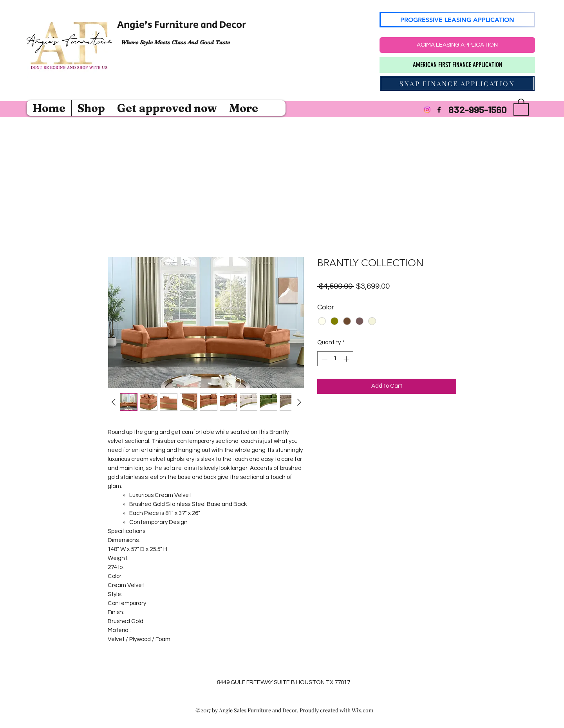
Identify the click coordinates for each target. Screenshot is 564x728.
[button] (521, 107)
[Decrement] (324, 359)
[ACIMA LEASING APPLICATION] (457, 45)
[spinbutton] (335, 359)
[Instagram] (427, 110)
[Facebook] (439, 110)
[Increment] (347, 359)
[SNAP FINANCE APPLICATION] (457, 83)
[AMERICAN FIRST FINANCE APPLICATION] (457, 65)
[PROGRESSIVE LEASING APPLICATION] (457, 20)
